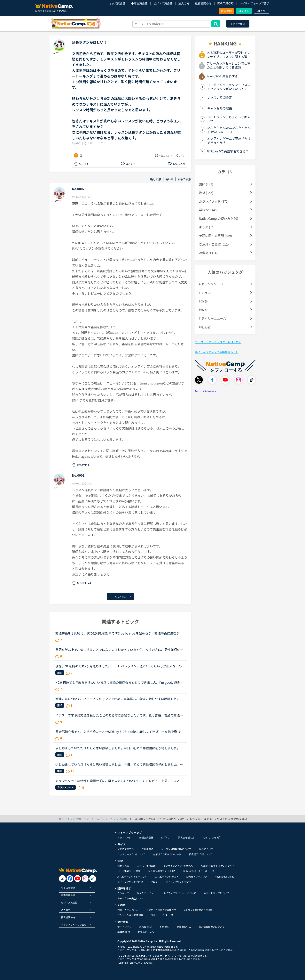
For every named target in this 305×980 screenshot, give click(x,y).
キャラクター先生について (131, 898)
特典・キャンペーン (128, 910)
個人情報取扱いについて (212, 927)
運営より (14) (208, 253)
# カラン (205, 293)
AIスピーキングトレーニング (132, 876)
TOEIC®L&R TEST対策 (129, 871)
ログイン (244, 11)
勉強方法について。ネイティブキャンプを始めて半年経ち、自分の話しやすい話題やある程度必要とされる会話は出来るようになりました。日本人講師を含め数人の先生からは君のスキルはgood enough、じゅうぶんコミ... (119, 699)
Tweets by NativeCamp (205, 391)
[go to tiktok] (93, 879)
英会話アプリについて (201, 854)
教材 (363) (206, 193)
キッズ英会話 (117, 3)
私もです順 (184, 179)
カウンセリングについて (216, 893)
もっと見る (120, 597)
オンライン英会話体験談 (130, 915)
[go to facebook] (70, 879)
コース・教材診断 (146, 866)
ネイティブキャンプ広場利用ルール (217, 352)
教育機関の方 (203, 3)
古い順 (169, 179)
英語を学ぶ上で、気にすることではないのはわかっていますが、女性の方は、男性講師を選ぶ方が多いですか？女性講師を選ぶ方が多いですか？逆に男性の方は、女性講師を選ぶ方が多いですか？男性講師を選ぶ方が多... (119, 650)
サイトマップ (124, 927)
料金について (206, 849)
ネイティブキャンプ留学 (254, 3)
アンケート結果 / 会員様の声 (161, 910)
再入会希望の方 (186, 837)
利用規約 (164, 927)
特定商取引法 (184, 927)
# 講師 (203, 301)
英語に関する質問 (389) (215, 236)
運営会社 (146, 927)
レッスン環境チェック (161, 871)
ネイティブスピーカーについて (180, 893)
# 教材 (203, 310)
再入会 (262, 11)
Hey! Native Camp (225, 876)
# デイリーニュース (213, 318)
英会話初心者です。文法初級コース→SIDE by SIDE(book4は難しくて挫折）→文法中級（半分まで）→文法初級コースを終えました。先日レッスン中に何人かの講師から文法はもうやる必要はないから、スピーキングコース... (119, 732)
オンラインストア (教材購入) (178, 866)
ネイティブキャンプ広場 (130, 882)
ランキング (123, 893)
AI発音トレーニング (197, 876)
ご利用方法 (147, 849)
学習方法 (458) (209, 210)
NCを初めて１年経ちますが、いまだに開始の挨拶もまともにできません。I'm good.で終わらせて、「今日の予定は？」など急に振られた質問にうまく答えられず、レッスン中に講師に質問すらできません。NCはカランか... (120, 682)
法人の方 (184, 3)
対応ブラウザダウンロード (167, 854)
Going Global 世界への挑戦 (198, 910)
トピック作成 (238, 24)
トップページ (124, 837)
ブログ (154, 882)
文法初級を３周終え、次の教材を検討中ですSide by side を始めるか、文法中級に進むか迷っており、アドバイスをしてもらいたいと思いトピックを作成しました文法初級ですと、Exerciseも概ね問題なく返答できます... (120, 633)
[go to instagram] (85, 879)
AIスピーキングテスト (167, 876)
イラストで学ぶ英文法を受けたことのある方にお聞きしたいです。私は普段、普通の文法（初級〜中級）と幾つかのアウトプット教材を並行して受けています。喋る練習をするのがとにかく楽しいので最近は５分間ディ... (119, 715)
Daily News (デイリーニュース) (199, 871)
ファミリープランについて (131, 854)
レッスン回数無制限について (176, 849)
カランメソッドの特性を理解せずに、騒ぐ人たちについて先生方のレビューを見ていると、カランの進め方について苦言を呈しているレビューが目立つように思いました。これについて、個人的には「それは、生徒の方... (119, 781)
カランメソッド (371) (214, 201)
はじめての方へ (126, 849)
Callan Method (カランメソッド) (218, 866)
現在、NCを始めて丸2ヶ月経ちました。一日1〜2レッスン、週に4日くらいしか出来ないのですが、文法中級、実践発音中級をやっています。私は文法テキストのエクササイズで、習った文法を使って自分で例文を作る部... (120, 666)
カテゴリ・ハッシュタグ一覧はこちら (218, 342)
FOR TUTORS (225, 3)
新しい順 (156, 179)
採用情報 (124, 932)
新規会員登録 (146, 837)
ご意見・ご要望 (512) (214, 244)
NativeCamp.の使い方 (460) (219, 218)
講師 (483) (206, 184)
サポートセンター (162, 915)
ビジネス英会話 (163, 3)
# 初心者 (205, 327)
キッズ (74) (207, 227)
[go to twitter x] (62, 879)
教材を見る (123, 866)
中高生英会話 (139, 3)
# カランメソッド (211, 284)
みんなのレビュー (146, 893)
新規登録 (226, 11)
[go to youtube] (78, 879)
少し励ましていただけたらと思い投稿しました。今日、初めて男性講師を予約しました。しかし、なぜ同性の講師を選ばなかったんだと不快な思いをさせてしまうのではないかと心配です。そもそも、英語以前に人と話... (119, 748)
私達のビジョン (146, 932)
